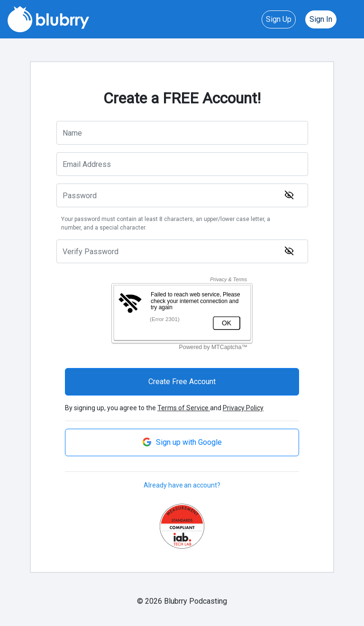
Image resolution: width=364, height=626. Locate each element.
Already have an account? (182, 485)
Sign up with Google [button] (182, 442)
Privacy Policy (243, 408)
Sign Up (279, 19)
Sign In (321, 19)
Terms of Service (184, 408)
